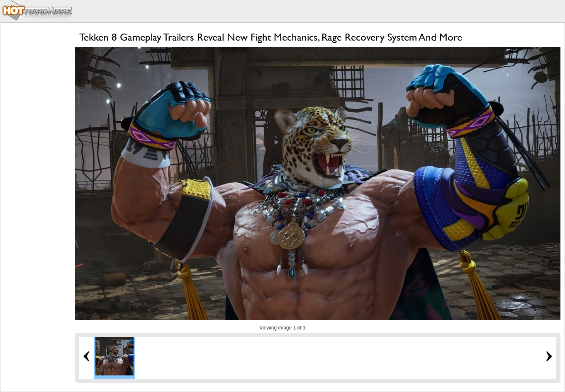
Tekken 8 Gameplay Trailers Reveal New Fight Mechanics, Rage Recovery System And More (271, 37)
